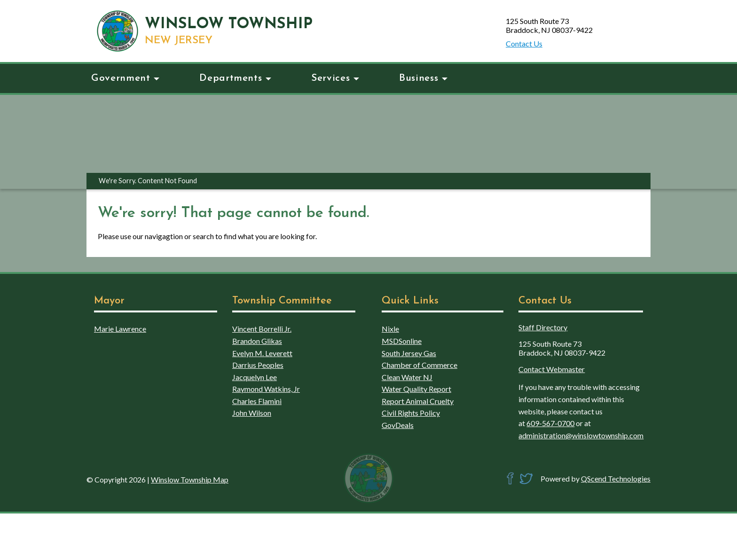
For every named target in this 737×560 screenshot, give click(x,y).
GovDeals (398, 425)
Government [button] (125, 78)
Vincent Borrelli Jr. (262, 329)
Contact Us (524, 43)
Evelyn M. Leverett (262, 353)
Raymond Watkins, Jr (266, 389)
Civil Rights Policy (411, 413)
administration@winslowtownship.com (581, 435)
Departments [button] (235, 78)
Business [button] (423, 78)
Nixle (390, 329)
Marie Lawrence (120, 329)
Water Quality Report (416, 389)
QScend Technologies (616, 478)
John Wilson (252, 413)
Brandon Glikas (257, 341)
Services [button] (335, 78)
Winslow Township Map (190, 479)
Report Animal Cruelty (418, 401)
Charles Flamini (257, 401)
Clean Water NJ (407, 377)
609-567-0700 (550, 423)
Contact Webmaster (552, 369)
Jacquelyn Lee (255, 377)
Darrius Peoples (258, 365)
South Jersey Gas (409, 353)
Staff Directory (543, 327)
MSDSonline (402, 341)
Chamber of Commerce (419, 365)
